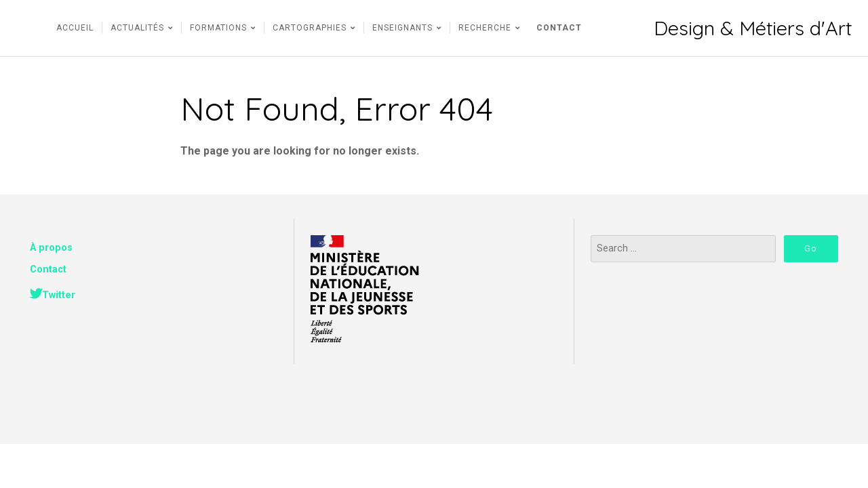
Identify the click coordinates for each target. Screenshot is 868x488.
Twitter (59, 295)
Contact (48, 269)
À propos (51, 248)
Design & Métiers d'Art (753, 28)
